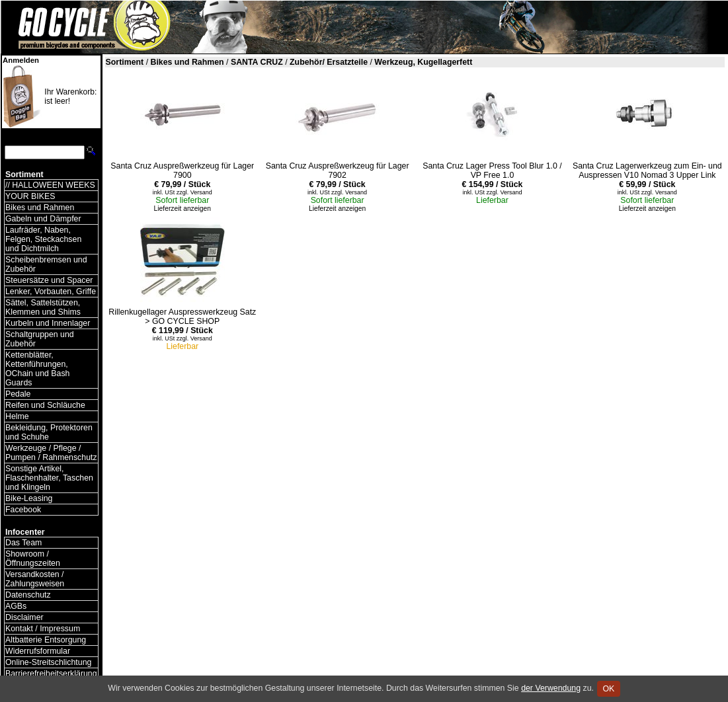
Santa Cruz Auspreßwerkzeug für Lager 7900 (182, 171)
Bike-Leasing (29, 498)
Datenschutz (28, 595)
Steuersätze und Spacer (49, 280)
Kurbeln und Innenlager (48, 323)
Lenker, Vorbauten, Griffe (51, 292)
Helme (17, 416)
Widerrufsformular (38, 651)
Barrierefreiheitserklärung (51, 674)
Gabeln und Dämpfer (43, 219)
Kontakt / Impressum (43, 629)
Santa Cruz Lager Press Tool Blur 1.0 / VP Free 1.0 (492, 171)
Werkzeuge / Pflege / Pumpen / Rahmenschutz (51, 453)
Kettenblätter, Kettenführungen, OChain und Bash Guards (37, 369)
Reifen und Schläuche (45, 405)
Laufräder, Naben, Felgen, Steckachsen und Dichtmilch (43, 239)
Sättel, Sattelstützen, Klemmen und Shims (43, 307)
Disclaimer (24, 617)
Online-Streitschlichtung (48, 662)
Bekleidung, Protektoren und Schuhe (49, 432)
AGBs (16, 606)
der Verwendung (551, 688)
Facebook (23, 510)
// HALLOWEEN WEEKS (50, 185)
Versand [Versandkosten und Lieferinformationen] (201, 192)
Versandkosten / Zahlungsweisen (35, 579)
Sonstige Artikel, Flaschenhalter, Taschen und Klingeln (49, 478)
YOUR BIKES (30, 196)
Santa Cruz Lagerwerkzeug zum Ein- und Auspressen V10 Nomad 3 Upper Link (647, 171)
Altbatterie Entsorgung (46, 640)
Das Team (23, 543)
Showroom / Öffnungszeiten (33, 559)
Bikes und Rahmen (40, 208)
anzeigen (197, 209)
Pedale (18, 394)
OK (609, 689)
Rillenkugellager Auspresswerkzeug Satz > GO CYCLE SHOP (182, 317)
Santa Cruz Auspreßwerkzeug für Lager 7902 (338, 171)
